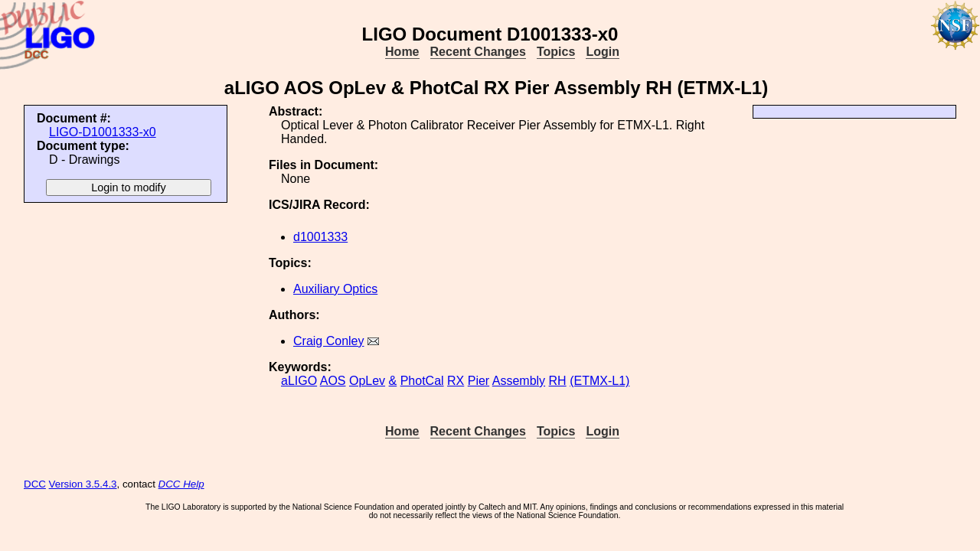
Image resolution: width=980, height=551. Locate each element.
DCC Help (181, 484)
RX (456, 381)
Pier (479, 381)
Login (603, 52)
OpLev (367, 381)
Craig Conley (328, 341)
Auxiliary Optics (335, 289)
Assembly (519, 381)
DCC (35, 484)
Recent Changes (478, 52)
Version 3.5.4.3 (83, 484)
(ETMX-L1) (599, 381)
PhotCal (422, 381)
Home (402, 52)
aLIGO (299, 381)
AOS (333, 381)
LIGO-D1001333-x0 (103, 132)
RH (558, 381)
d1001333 (320, 237)
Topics (556, 52)
